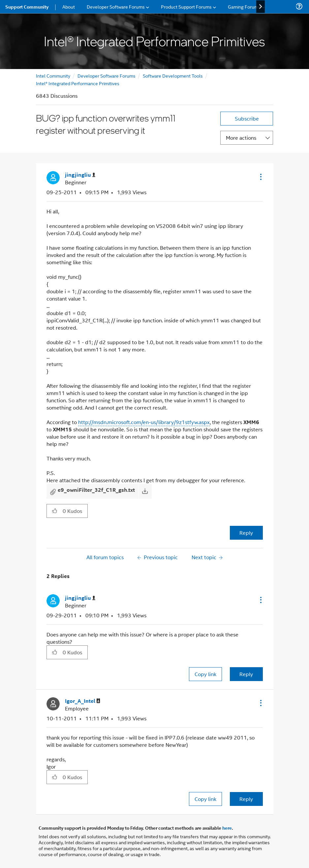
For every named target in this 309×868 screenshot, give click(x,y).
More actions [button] (241, 138)
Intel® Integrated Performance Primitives (78, 83)
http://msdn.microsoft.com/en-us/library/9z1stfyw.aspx (144, 422)
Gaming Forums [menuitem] (244, 6)
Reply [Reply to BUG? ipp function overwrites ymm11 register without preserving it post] (246, 533)
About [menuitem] (69, 6)
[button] (260, 177)
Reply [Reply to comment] (246, 674)
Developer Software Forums (107, 75)
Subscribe (247, 118)
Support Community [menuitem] (27, 7)
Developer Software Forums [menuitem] (116, 6)
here (227, 828)
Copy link (205, 674)
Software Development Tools (173, 75)
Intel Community (53, 75)
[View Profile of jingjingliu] (80, 175)
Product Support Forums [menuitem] (186, 6)
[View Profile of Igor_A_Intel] (83, 701)
